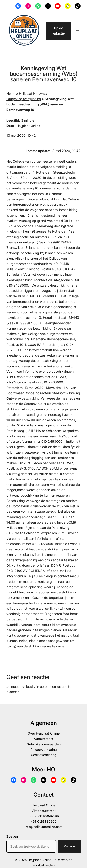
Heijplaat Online (28, 126)
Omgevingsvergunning (24, 99)
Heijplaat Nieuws (32, 93)
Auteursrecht (43, 739)
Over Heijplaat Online (44, 733)
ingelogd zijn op (32, 687)
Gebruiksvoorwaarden (44, 744)
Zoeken (12, 836)
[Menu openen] (78, 31)
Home (11, 93)
